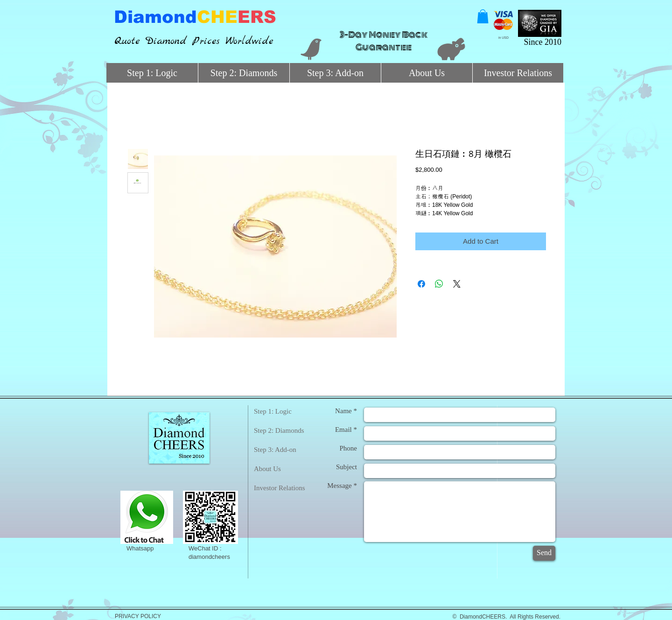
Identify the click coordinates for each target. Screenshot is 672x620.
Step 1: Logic (273, 411)
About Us (267, 469)
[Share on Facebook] (421, 284)
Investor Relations (280, 488)
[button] (483, 16)
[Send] (544, 553)
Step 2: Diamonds (279, 430)
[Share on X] (457, 284)
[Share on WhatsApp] (439, 284)
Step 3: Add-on (275, 450)
